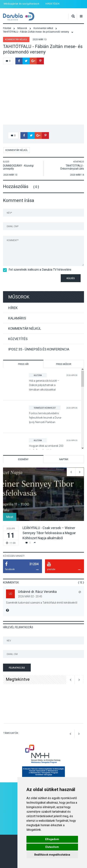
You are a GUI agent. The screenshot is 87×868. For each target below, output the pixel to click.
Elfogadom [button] (52, 839)
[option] (43, 506)
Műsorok (19, 297)
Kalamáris (17, 318)
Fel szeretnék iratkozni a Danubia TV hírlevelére (39, 270)
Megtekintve (18, 679)
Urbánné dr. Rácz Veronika (37, 592)
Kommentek (11, 582)
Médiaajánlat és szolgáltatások (22, 4)
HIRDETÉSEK (52, 4)
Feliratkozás (17, 668)
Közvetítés (18, 339)
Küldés (71, 278)
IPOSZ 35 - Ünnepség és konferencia (39, 349)
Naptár (64, 459)
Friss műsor (64, 364)
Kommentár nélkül (16, 40)
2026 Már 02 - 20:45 (30, 596)
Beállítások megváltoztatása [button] (52, 855)
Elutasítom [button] (52, 847)
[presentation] (25, 281)
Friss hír (23, 364)
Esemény (23, 459)
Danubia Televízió (19, 17)
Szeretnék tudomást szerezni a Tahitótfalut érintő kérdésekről (42, 603)
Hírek (13, 308)
